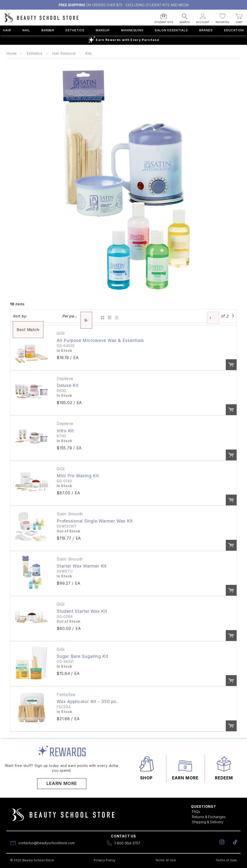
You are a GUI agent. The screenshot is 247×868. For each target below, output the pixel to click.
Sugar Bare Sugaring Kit (82, 656)
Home (12, 53)
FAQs (196, 812)
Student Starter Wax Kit (82, 611)
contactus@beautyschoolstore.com (46, 843)
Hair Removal (64, 53)
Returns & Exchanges (209, 817)
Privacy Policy (105, 860)
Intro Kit (65, 431)
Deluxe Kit (68, 385)
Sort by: (20, 316)
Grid (102, 316)
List (109, 316)
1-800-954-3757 (127, 843)
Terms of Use (166, 860)
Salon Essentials (171, 30)
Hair (7, 30)
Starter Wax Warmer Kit (82, 566)
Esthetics (75, 30)
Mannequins (132, 30)
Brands (206, 30)
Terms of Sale (226, 860)
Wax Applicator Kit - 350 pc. (87, 702)
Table (116, 316)
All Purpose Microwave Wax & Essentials (100, 340)
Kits (89, 53)
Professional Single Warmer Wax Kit (95, 521)
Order (231, 365)
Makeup (103, 30)
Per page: (70, 316)
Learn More (62, 783)
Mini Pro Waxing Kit (78, 476)
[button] (164, 17)
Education (234, 30)
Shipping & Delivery (208, 822)
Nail (26, 30)
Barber (48, 30)
